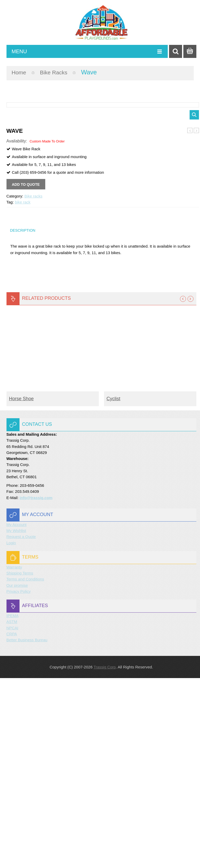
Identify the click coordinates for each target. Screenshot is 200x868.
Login (11, 732)
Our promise (17, 775)
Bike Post (190, 319)
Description (24, 419)
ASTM (12, 812)
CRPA (12, 824)
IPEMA (13, 806)
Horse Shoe (21, 588)
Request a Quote (21, 726)
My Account (17, 714)
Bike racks (58, 72)
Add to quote (26, 372)
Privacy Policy (19, 781)
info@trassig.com (36, 687)
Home (20, 72)
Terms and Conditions (25, 769)
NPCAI (12, 818)
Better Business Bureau (27, 830)
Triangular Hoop (196, 319)
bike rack (23, 390)
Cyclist (114, 588)
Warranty (14, 757)
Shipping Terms (20, 763)
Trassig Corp (105, 857)
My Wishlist (16, 720)
